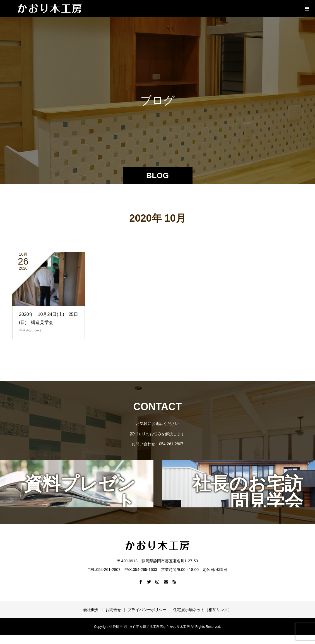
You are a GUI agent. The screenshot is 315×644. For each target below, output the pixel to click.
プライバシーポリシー (147, 610)
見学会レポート (31, 331)
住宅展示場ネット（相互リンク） (203, 610)
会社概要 (91, 610)
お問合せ (113, 610)
